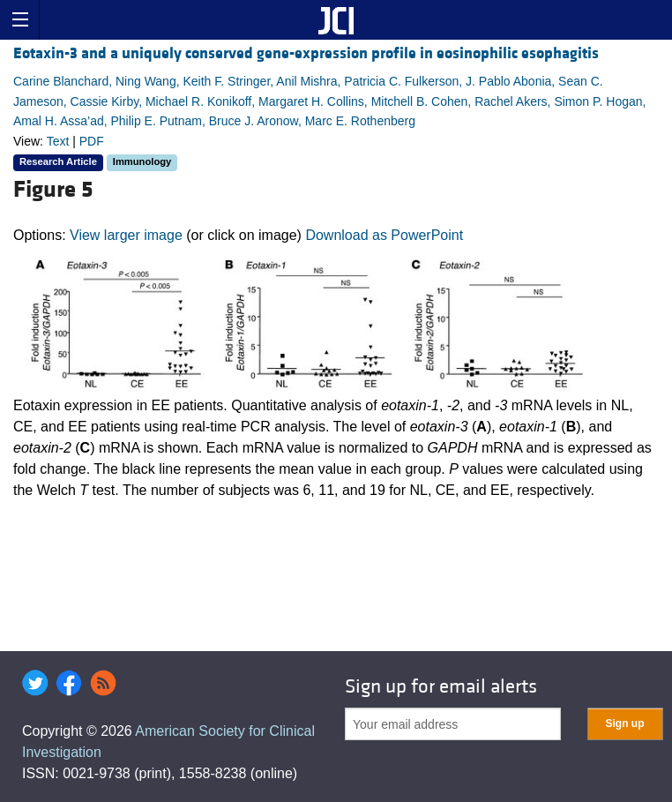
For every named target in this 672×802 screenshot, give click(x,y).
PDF (92, 141)
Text (58, 141)
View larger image (126, 235)
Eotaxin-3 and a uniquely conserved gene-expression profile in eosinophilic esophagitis (306, 53)
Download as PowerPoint (384, 235)
